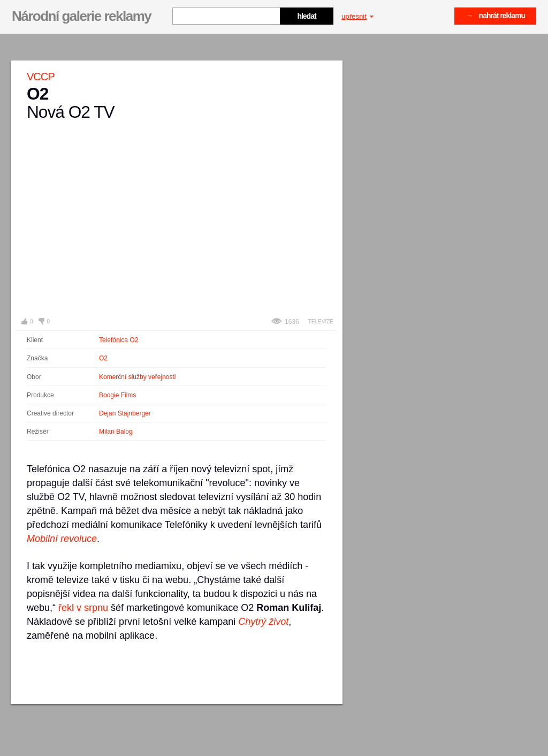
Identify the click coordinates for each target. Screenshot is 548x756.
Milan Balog (116, 432)
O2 (103, 358)
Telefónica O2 (119, 340)
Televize (321, 322)
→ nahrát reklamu (495, 16)
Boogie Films (117, 395)
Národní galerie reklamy (81, 16)
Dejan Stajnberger (125, 413)
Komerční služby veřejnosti (137, 377)
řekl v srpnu (83, 608)
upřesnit (357, 16)
